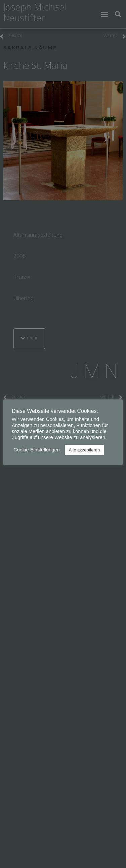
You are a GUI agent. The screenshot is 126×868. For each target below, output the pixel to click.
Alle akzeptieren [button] (85, 450)
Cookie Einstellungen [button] (37, 450)
